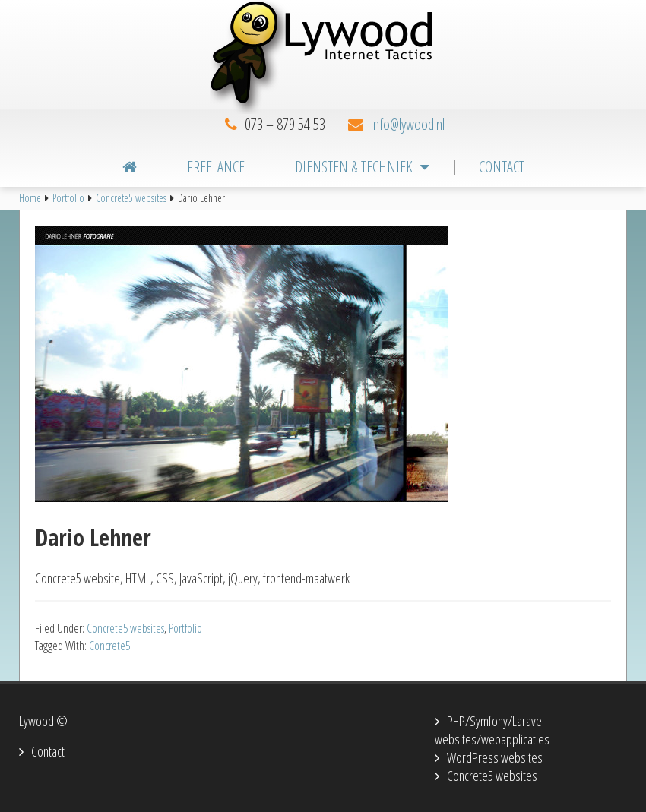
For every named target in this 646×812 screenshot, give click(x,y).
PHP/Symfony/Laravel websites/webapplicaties (492, 730)
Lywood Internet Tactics (323, 57)
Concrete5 (109, 646)
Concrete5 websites (125, 628)
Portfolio (185, 628)
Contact (48, 751)
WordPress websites (495, 757)
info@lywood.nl (408, 124)
